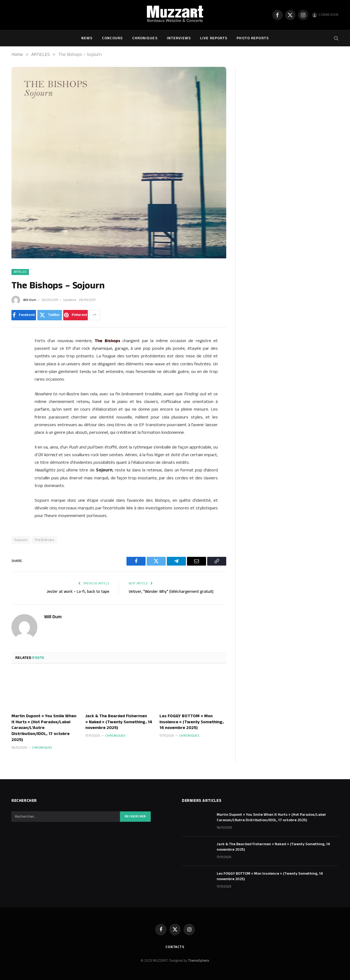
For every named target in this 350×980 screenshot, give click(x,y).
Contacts (175, 947)
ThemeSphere (198, 961)
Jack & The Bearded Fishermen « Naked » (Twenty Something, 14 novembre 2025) (119, 722)
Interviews (179, 38)
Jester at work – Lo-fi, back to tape (78, 592)
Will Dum (30, 300)
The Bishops (44, 540)
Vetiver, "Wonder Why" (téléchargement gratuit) (171, 592)
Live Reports (214, 38)
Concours (112, 38)
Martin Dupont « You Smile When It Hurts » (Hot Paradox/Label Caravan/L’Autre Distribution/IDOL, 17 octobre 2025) (44, 728)
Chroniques (145, 38)
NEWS (87, 38)
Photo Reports (253, 38)
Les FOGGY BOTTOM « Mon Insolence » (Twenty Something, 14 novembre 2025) (192, 722)
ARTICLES (20, 272)
